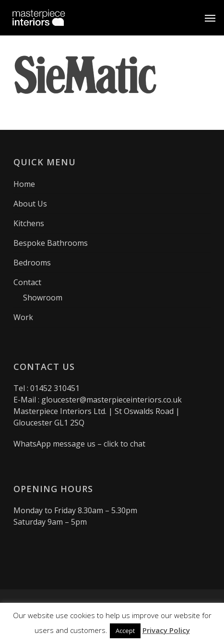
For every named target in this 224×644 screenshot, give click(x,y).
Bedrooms (32, 263)
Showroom (43, 298)
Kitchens (29, 223)
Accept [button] (125, 631)
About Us (30, 204)
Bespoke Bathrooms (51, 243)
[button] (210, 18)
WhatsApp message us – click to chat (79, 444)
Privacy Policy (166, 630)
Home (24, 184)
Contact (27, 282)
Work (23, 317)
